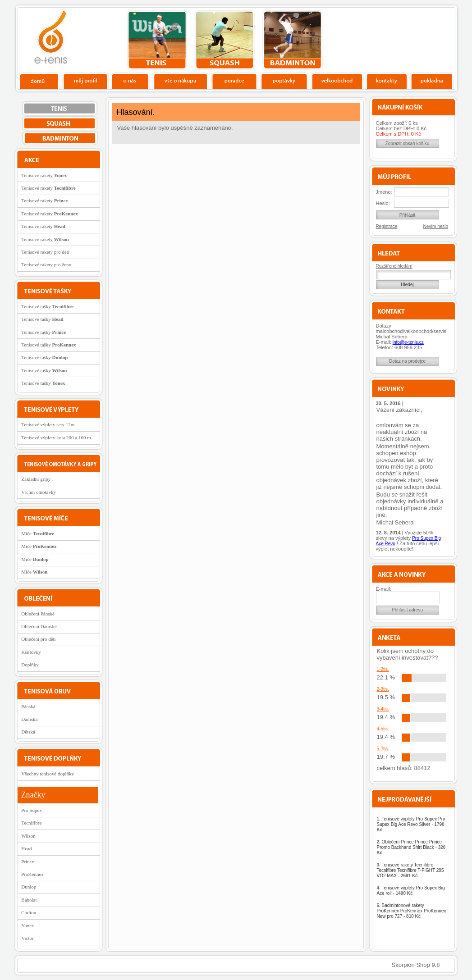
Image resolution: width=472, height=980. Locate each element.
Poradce (234, 81)
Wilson (28, 836)
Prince (27, 861)
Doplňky (30, 665)
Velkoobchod (337, 81)
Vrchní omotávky (39, 492)
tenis (157, 40)
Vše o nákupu (180, 81)
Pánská (28, 707)
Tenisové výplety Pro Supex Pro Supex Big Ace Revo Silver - (411, 824)
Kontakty (387, 81)
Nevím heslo (436, 226)
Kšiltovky (31, 652)
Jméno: (384, 192)
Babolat (29, 900)
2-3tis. (383, 689)
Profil (85, 81)
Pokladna (432, 81)
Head (26, 848)
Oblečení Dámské (39, 626)
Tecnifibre (31, 823)
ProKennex (32, 874)
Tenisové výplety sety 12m (48, 424)
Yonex (27, 925)
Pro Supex (32, 810)
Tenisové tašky (47, 306)
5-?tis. (383, 749)
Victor (27, 938)
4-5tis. (383, 729)
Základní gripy (36, 479)
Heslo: (383, 203)
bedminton (292, 40)
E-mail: (384, 589)
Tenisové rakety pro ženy (46, 264)
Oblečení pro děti (38, 639)
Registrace (387, 226)
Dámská (29, 719)
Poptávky (284, 81)
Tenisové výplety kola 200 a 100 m (56, 438)
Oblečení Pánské (38, 614)
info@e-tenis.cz (408, 342)
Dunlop (29, 887)
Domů (40, 81)
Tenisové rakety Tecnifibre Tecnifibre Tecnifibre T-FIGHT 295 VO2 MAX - (410, 870)
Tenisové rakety (44, 175)
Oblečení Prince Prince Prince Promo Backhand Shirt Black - (411, 847)
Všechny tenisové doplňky (48, 774)
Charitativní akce (409, 39)
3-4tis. (383, 709)
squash (225, 40)
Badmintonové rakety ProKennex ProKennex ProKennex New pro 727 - (412, 911)
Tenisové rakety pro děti (45, 252)
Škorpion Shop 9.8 (416, 965)
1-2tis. (383, 669)
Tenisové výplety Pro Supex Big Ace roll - (411, 891)
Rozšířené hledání (394, 266)
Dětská (28, 732)
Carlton (29, 912)
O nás (130, 81)
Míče (38, 533)
